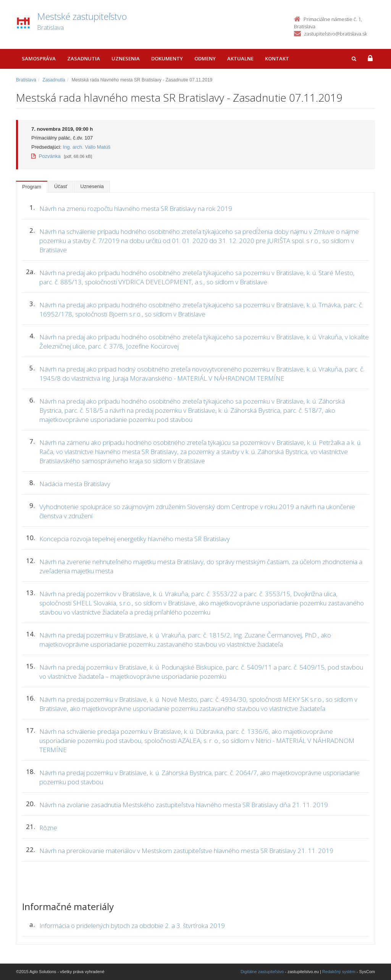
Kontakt (277, 58)
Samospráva (39, 58)
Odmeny (205, 58)
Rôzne (48, 828)
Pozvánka (46, 156)
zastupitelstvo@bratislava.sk (335, 34)
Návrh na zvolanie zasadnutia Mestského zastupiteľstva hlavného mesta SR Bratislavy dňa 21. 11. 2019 (184, 805)
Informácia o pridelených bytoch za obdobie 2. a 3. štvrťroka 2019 (132, 926)
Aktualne (240, 58)
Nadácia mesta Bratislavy (75, 484)
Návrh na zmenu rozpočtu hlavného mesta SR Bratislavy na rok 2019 (136, 208)
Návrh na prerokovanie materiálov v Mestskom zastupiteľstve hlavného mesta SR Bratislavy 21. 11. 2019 (186, 851)
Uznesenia (126, 58)
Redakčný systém (339, 972)
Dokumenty (167, 58)
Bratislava (26, 80)
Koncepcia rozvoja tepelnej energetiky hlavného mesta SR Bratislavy (135, 539)
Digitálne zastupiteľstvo (262, 972)
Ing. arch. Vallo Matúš (86, 147)
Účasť (61, 186)
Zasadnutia (84, 58)
